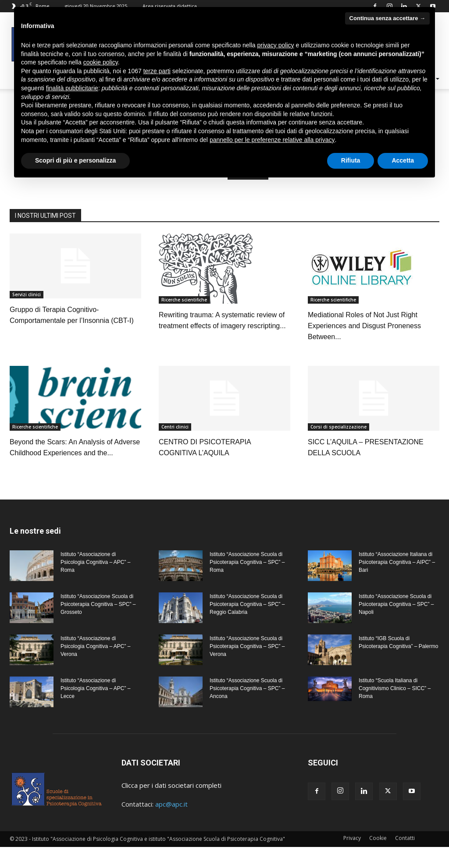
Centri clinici (175, 448)
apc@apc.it (171, 825)
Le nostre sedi (35, 552)
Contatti (405, 859)
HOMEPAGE (248, 195)
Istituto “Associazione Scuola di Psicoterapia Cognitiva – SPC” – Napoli (396, 625)
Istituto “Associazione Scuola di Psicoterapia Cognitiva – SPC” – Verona (247, 667)
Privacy (352, 859)
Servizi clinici (27, 315)
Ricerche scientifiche (184, 321)
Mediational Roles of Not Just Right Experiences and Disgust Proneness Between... (364, 347)
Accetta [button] (403, 160)
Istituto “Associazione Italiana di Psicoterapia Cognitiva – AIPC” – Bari (397, 583)
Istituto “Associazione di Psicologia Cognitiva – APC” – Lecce (95, 709)
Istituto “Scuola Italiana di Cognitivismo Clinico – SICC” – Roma (395, 709)
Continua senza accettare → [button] (387, 18)
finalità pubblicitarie (72, 88)
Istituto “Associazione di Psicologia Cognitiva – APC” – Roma (95, 583)
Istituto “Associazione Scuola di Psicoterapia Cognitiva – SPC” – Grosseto (98, 625)
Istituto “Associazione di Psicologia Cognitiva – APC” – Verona (95, 667)
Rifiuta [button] (351, 160)
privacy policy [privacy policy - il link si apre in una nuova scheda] (276, 45)
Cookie (378, 859)
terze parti (157, 71)
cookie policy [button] (101, 62)
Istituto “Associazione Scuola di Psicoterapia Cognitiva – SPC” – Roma (247, 583)
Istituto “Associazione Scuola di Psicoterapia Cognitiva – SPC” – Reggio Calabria (247, 625)
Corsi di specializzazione (339, 448)
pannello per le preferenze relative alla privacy (272, 140)
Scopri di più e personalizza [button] (75, 160)
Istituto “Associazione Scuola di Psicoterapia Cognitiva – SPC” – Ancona (247, 709)
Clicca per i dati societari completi (171, 806)
